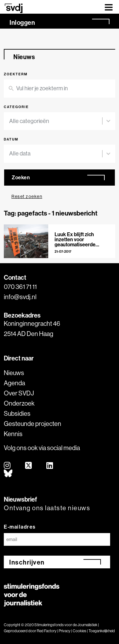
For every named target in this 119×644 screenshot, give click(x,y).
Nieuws (14, 373)
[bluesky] (8, 474)
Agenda (14, 383)
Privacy (65, 631)
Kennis (13, 434)
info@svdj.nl (20, 297)
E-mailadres (20, 527)
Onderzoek (19, 403)
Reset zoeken (27, 196)
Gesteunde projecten (33, 424)
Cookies (79, 631)
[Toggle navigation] (109, 7)
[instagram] (7, 466)
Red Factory (47, 631)
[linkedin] (50, 466)
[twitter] (29, 466)
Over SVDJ (19, 393)
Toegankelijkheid (102, 631)
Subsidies (17, 413)
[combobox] (56, 121)
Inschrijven (27, 562)
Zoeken (21, 177)
